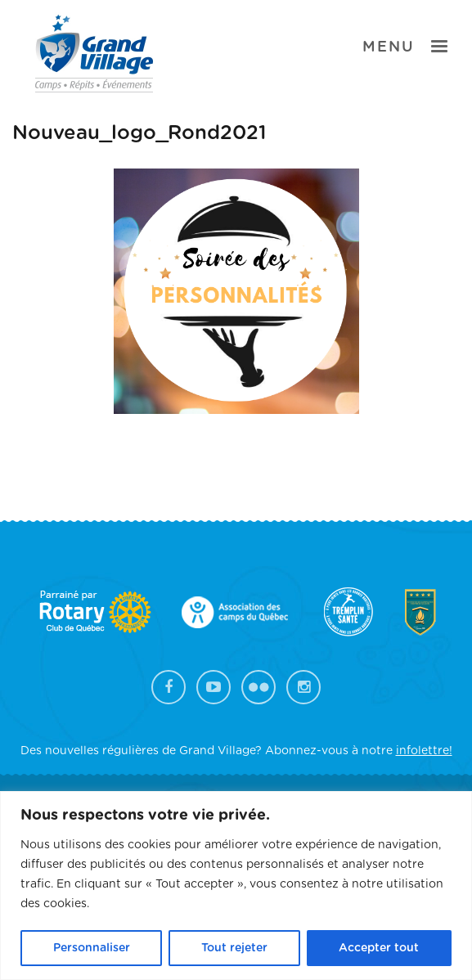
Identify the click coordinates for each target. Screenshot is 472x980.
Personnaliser (92, 948)
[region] (236, 886)
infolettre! (424, 751)
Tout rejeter (234, 948)
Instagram (303, 687)
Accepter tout (379, 948)
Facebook (169, 687)
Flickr (258, 687)
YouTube (214, 687)
